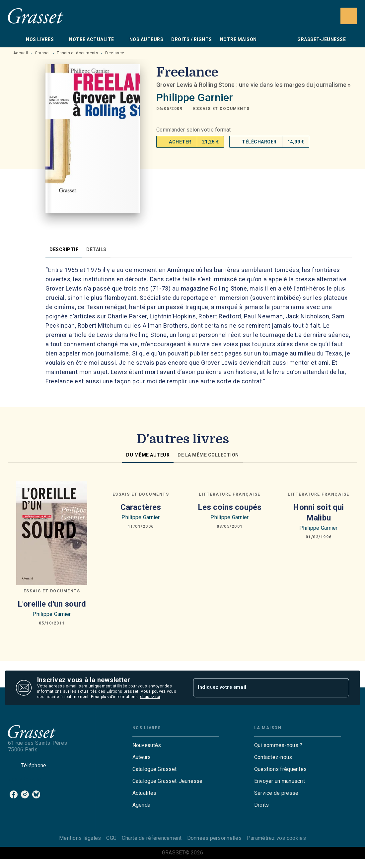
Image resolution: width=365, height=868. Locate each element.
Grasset (42, 53)
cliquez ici (150, 697)
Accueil (21, 53)
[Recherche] (349, 16)
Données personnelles (214, 838)
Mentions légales (80, 838)
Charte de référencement (152, 838)
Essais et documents (77, 53)
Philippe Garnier (195, 97)
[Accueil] (36, 16)
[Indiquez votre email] (263, 688)
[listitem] (14, 794)
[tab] (15, 39)
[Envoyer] (341, 688)
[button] (221, 109)
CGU (111, 838)
